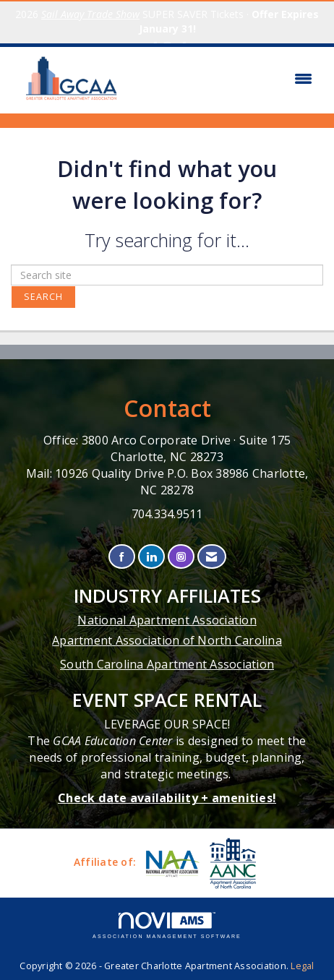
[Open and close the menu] (226, 79)
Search (43, 297)
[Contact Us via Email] (211, 557)
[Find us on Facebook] (122, 557)
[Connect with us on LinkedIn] (151, 557)
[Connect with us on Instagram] (181, 557)
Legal (302, 966)
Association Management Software (167, 925)
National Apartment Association (167, 620)
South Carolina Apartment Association (167, 664)
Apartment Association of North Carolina (167, 640)
